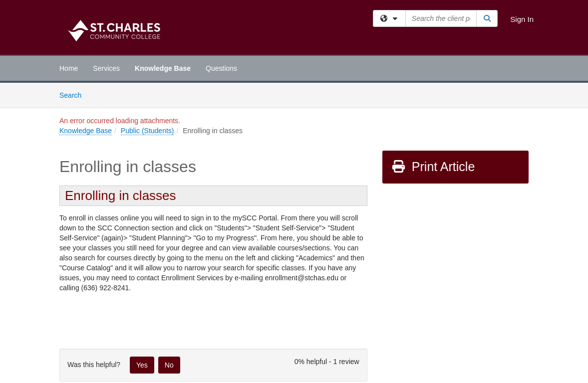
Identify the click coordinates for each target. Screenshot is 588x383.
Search (74, 95)
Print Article (433, 167)
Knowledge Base (163, 68)
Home (69, 68)
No (169, 365)
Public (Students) (147, 131)
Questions (221, 68)
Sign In (522, 19)
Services (106, 68)
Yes (142, 365)
